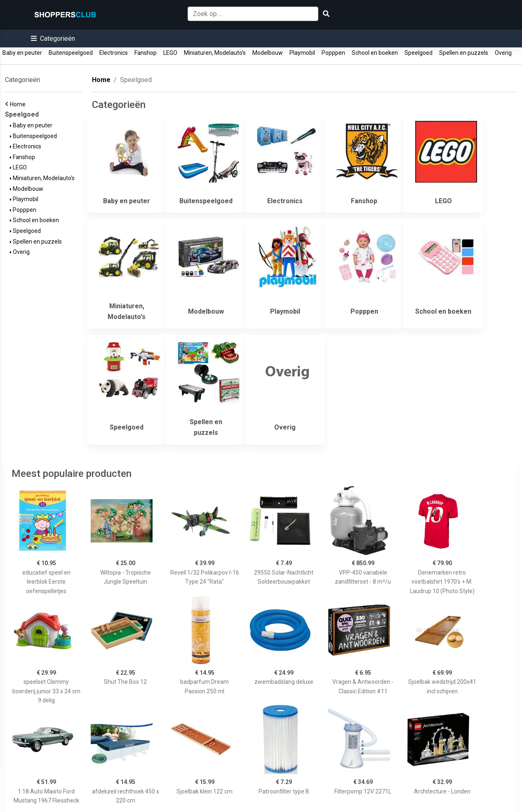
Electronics (114, 53)
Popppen (333, 53)
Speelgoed (419, 53)
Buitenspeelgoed (71, 53)
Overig (503, 53)
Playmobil (302, 53)
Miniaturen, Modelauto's (215, 53)
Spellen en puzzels (464, 53)
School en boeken (375, 53)
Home (19, 104)
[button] (53, 39)
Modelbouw (268, 53)
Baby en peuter (22, 53)
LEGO (170, 53)
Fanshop (146, 53)
